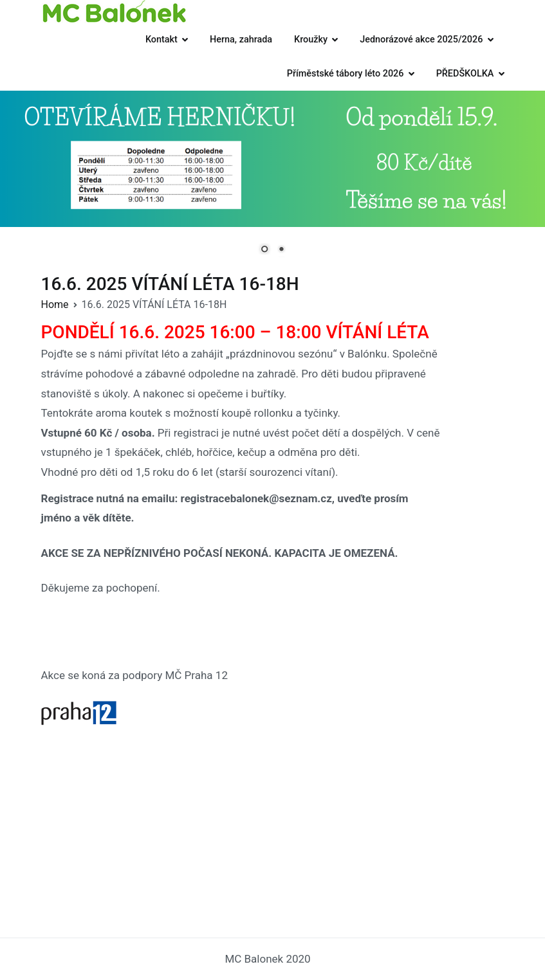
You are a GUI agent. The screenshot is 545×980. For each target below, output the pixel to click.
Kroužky (311, 40)
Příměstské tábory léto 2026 (346, 74)
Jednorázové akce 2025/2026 (421, 40)
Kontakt (162, 40)
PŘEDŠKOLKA (465, 74)
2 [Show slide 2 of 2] (281, 250)
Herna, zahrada (241, 40)
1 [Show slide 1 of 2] (264, 250)
